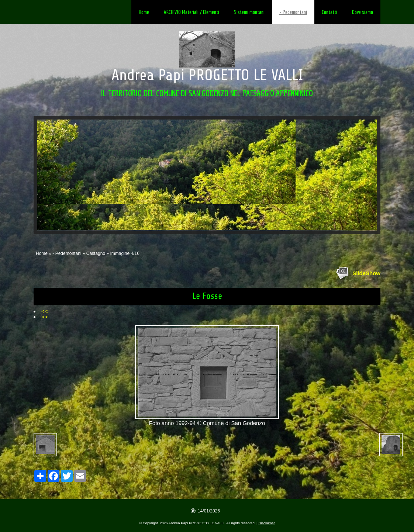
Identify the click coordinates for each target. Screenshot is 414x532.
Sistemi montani (249, 12)
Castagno (96, 253)
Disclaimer (267, 523)
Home (144, 12)
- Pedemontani (293, 12)
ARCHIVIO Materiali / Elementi (192, 12)
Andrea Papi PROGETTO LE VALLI (207, 75)
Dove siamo (363, 12)
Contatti (330, 12)
